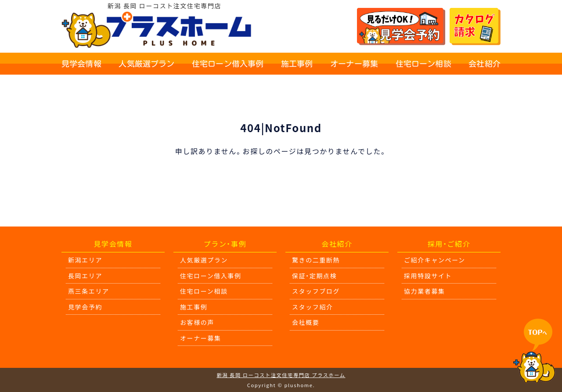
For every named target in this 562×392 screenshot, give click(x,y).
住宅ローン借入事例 (228, 64)
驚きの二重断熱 (316, 260)
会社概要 (306, 322)
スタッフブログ (316, 291)
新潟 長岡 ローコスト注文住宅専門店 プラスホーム (281, 375)
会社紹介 (485, 64)
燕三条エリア (89, 291)
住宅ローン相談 (423, 64)
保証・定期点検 (314, 276)
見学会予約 (85, 307)
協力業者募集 (425, 291)
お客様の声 (197, 322)
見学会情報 (81, 64)
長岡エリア (85, 276)
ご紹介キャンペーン (435, 260)
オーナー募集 (354, 64)
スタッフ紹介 (313, 307)
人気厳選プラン (146, 64)
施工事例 (297, 64)
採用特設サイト (428, 276)
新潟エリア (85, 260)
